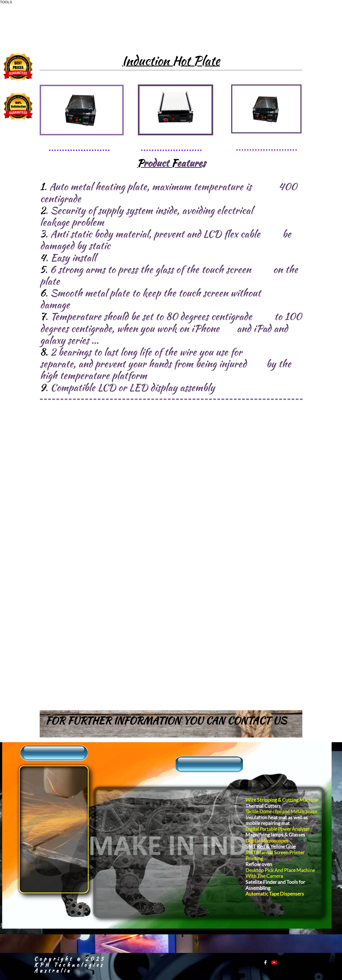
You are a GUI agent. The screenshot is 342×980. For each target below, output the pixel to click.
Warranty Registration (40, 854)
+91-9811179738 (268, 25)
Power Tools (174, 828)
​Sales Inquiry (43, 792)
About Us (36, 783)
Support (34, 801)
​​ (32, 774)
